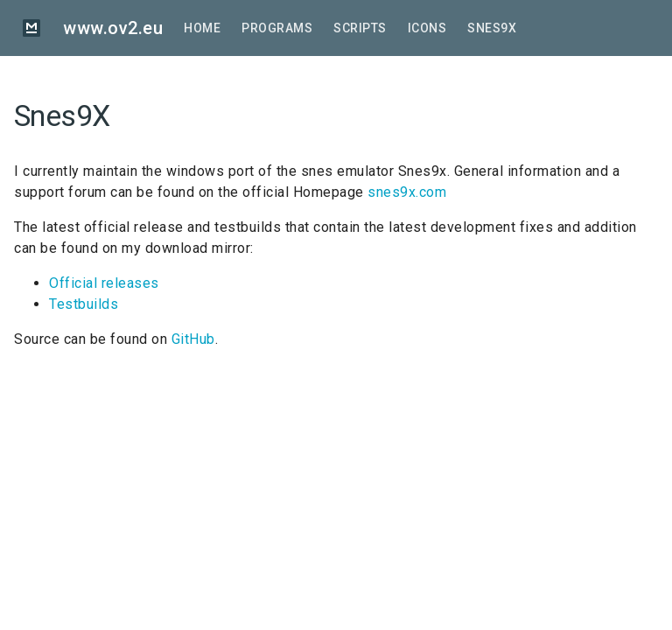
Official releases (104, 283)
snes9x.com (407, 192)
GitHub (193, 339)
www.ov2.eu (113, 28)
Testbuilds (84, 304)
